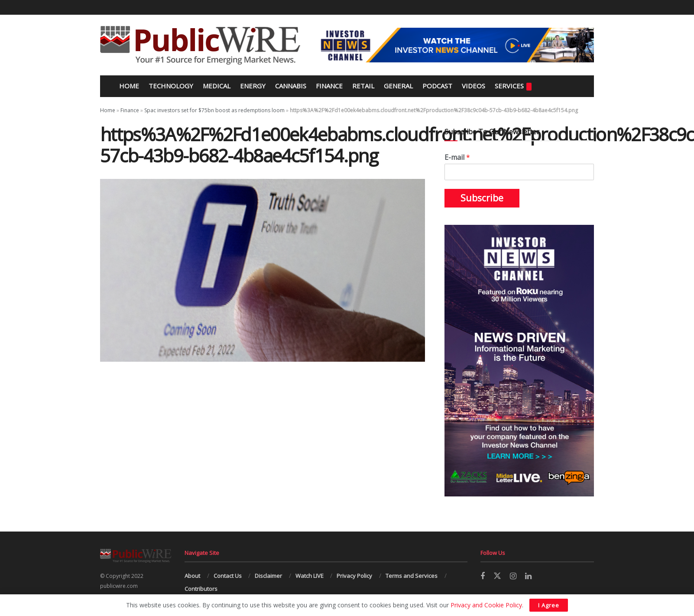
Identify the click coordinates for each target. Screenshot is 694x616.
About (192, 576)
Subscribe (482, 198)
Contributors (201, 589)
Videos (473, 86)
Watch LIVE (310, 576)
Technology (171, 86)
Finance (329, 86)
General (398, 86)
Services (513, 86)
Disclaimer (268, 576)
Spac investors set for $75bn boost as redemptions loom (214, 110)
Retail (363, 86)
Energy (253, 86)
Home (128, 86)
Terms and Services (412, 576)
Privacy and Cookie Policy (486, 605)
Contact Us (228, 576)
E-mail (457, 157)
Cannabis (291, 86)
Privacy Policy (354, 576)
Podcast (437, 86)
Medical (217, 86)
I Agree (549, 605)
